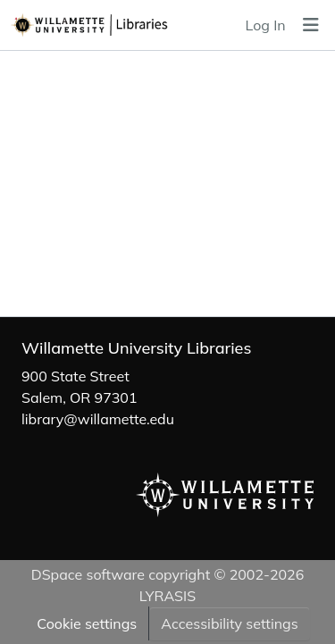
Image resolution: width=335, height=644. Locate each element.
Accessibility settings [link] (229, 623)
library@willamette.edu (98, 419)
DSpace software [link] (88, 574)
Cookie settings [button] (87, 623)
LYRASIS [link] (167, 596)
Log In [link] (266, 25)
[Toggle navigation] (311, 25)
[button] (114, 25)
